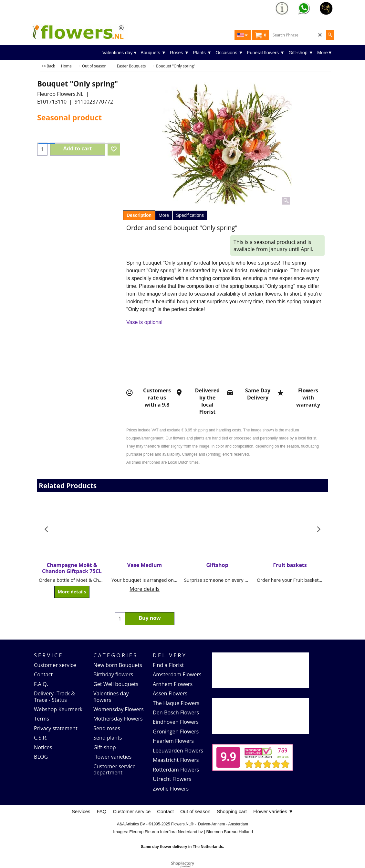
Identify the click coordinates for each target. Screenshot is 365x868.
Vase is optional (144, 322)
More (164, 215)
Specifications (190, 215)
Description (139, 215)
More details (72, 592)
